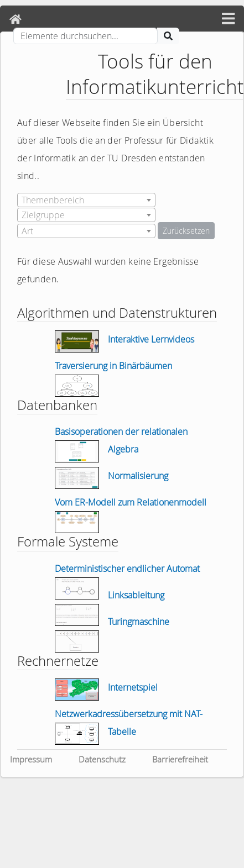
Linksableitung (136, 595)
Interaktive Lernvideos (151, 339)
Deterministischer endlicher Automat (127, 569)
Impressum (31, 759)
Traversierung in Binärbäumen (113, 366)
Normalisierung (138, 476)
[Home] (15, 19)
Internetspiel (133, 687)
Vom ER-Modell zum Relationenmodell (131, 502)
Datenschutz (102, 759)
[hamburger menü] (228, 19)
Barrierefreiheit (180, 759)
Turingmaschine (139, 622)
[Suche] (85, 36)
